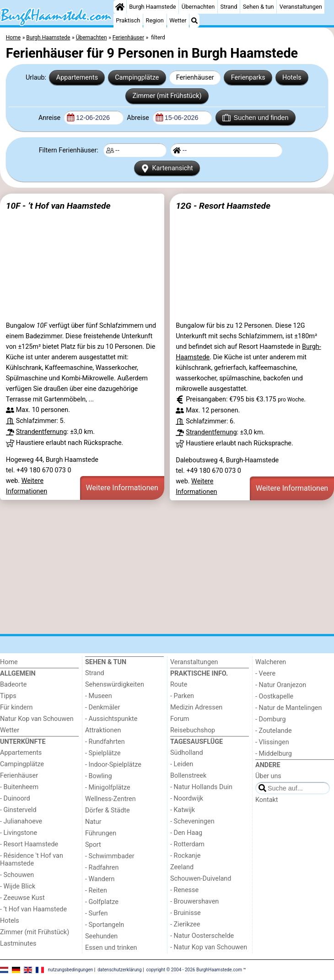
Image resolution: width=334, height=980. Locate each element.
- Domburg (271, 719)
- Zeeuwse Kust (22, 898)
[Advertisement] (167, 567)
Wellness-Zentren (110, 799)
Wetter (178, 20)
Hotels (292, 78)
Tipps (8, 696)
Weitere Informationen (122, 488)
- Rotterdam (187, 844)
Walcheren (271, 662)
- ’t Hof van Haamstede (33, 909)
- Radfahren (102, 868)
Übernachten (198, 7)
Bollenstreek (188, 776)
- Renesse (184, 890)
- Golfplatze (102, 902)
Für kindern (16, 707)
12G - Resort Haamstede (223, 206)
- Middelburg (274, 754)
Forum (180, 719)
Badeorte (13, 685)
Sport (93, 845)
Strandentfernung (41, 432)
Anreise (50, 118)
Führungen (101, 833)
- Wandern (100, 879)
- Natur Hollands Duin (201, 787)
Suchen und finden (255, 118)
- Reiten (96, 891)
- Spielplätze (103, 753)
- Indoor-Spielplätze (113, 765)
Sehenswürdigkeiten (115, 685)
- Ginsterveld (18, 810)
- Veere (265, 674)
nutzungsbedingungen (71, 970)
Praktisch (128, 20)
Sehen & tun (259, 7)
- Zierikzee (185, 924)
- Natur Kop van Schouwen (209, 947)
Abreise (139, 118)
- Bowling (99, 776)
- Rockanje (185, 856)
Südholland (187, 753)
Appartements (77, 78)
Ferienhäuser (195, 78)
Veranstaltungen (301, 7)
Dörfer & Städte (108, 810)
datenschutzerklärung (119, 970)
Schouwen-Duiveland (201, 879)
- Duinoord (15, 799)
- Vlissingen (272, 742)
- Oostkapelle (274, 696)
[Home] (120, 7)
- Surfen (96, 913)
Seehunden (101, 936)
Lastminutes (18, 944)
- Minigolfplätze (108, 788)
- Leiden (182, 764)
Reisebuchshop (193, 730)
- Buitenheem (19, 787)
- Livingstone (19, 833)
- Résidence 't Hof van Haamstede (32, 860)
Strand (229, 7)
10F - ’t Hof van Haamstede (58, 206)
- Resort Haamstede (29, 844)
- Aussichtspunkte (111, 719)
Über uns (268, 776)
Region (155, 20)
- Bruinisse (186, 913)
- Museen (99, 696)
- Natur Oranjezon (281, 685)
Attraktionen (103, 730)
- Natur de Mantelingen (288, 708)
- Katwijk (183, 810)
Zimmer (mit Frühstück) (167, 96)
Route (179, 685)
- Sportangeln (105, 925)
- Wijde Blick (18, 886)
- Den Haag (186, 833)
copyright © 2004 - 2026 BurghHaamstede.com (194, 970)
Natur (93, 822)
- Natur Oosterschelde (202, 936)
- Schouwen (17, 875)
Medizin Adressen (196, 707)
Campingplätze (137, 78)
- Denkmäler (102, 707)
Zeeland (182, 867)
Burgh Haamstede (153, 7)
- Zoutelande (274, 731)
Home (9, 662)
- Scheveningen (192, 821)
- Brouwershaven (194, 901)
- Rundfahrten (105, 742)
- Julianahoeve (21, 821)
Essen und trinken (111, 948)
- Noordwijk (187, 799)
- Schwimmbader (110, 856)
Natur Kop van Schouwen (37, 719)
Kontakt (267, 800)
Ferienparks (248, 78)
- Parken (182, 696)
